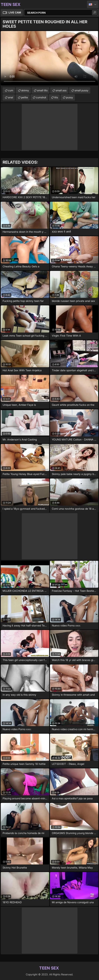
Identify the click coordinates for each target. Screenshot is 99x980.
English (93, 4)
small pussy (81, 90)
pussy (69, 97)
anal (10, 97)
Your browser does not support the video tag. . (49, 58)
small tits (42, 90)
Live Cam (15, 12)
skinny (25, 90)
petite (24, 97)
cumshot (41, 97)
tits (56, 97)
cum (11, 90)
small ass (61, 90)
